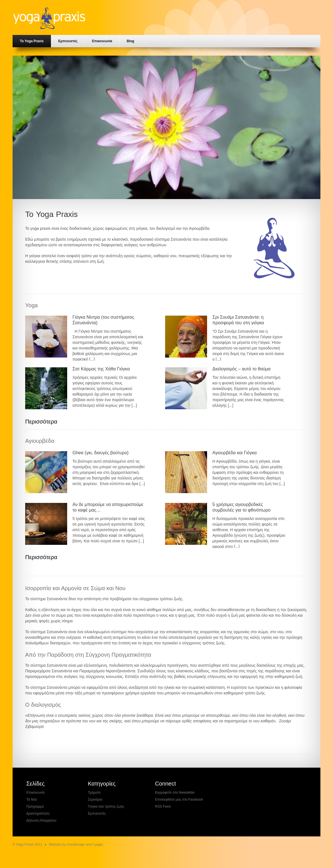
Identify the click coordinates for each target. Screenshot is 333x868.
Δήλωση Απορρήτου (41, 820)
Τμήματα (94, 793)
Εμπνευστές (68, 41)
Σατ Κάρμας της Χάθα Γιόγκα (101, 369)
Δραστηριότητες (38, 813)
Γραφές (98, 845)
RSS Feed (163, 806)
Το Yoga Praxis (32, 41)
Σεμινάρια (95, 800)
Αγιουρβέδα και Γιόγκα (234, 453)
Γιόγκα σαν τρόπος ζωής (106, 806)
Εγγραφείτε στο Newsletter (175, 793)
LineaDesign (76, 845)
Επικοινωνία (102, 41)
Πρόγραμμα (35, 806)
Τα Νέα (31, 800)
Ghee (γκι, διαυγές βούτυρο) (100, 453)
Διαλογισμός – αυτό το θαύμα (241, 369)
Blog (131, 41)
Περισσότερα (41, 422)
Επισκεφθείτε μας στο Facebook (179, 800)
